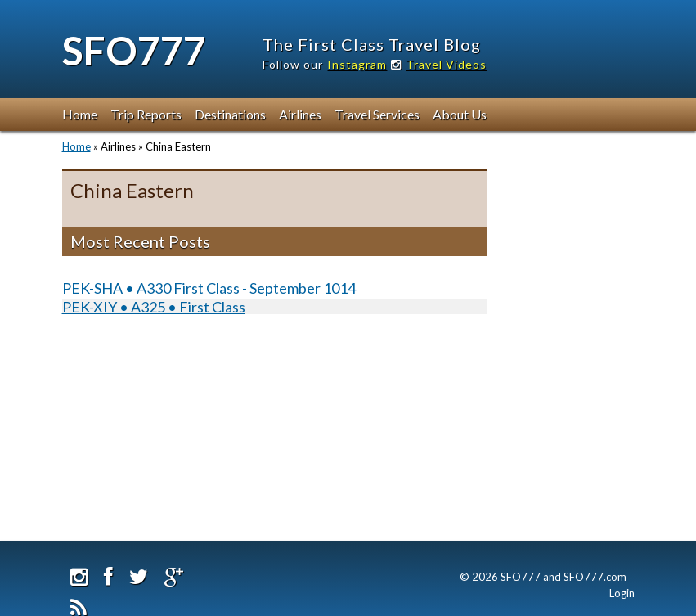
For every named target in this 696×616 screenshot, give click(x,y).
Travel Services (377, 114)
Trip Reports (146, 114)
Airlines (300, 114)
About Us (460, 114)
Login (622, 593)
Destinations (230, 114)
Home (80, 114)
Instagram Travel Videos (407, 64)
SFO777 (134, 50)
